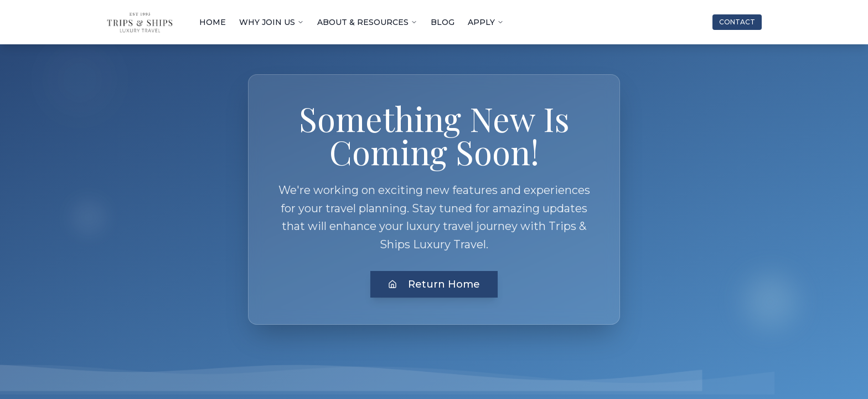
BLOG (443, 22)
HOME (213, 22)
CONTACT (737, 22)
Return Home (434, 284)
